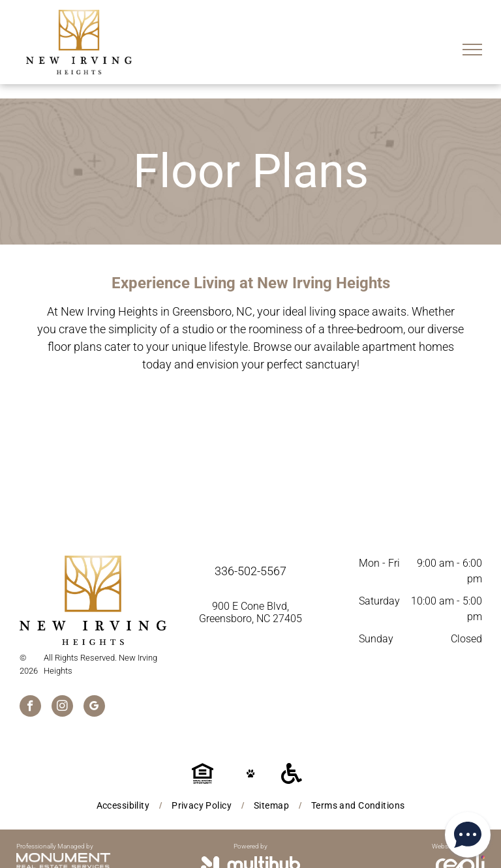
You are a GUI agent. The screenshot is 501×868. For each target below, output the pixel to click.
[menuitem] (124, 806)
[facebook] (30, 708)
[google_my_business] (94, 708)
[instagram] (62, 708)
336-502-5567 (250, 571)
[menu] (472, 50)
